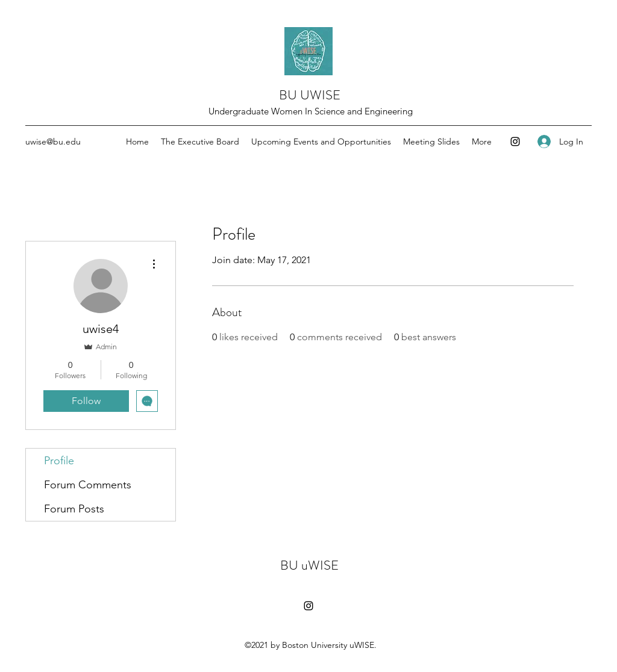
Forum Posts (74, 509)
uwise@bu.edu (53, 142)
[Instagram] (515, 142)
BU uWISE (309, 565)
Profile (59, 461)
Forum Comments (88, 485)
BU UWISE (310, 95)
